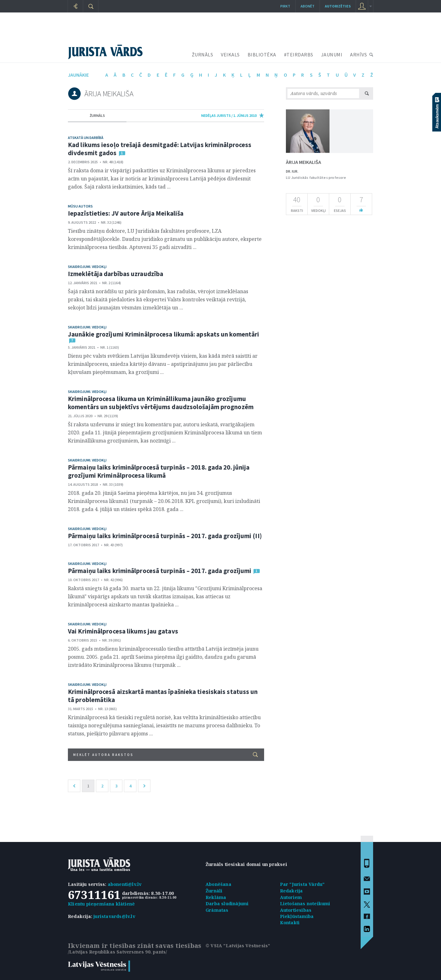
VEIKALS (230, 55)
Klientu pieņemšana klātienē (101, 904)
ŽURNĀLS (203, 55)
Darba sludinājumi (227, 904)
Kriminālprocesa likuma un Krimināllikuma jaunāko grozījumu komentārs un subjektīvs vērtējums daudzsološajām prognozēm (161, 403)
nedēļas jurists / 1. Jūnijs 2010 (229, 115)
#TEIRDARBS (299, 55)
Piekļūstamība (297, 916)
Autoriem (291, 897)
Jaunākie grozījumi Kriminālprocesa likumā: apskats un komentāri (164, 334)
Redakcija (292, 891)
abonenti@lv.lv (125, 884)
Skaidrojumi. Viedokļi (87, 267)
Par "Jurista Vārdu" (302, 884)
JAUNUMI (332, 55)
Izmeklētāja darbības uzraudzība (116, 274)
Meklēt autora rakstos (166, 755)
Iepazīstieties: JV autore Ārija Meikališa (126, 213)
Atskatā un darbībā (86, 138)
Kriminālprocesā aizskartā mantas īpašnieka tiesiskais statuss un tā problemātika (163, 696)
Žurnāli (214, 891)
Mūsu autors (80, 206)
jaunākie (78, 75)
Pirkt (285, 6)
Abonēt (308, 6)
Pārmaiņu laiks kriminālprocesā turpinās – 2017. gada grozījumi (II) (165, 536)
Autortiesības (296, 910)
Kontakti (290, 923)
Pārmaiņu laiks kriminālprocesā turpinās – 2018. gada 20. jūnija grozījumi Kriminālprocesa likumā (159, 471)
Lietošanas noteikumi (305, 904)
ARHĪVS (358, 55)
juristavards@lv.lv (114, 916)
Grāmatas (217, 910)
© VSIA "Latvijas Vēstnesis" (238, 946)
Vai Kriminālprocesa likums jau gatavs (123, 631)
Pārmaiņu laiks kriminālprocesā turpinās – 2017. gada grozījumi (160, 571)
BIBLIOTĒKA (262, 55)
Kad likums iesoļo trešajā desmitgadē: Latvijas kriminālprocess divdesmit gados (160, 149)
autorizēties (338, 6)
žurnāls (97, 115)
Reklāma (216, 897)
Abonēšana (218, 884)
